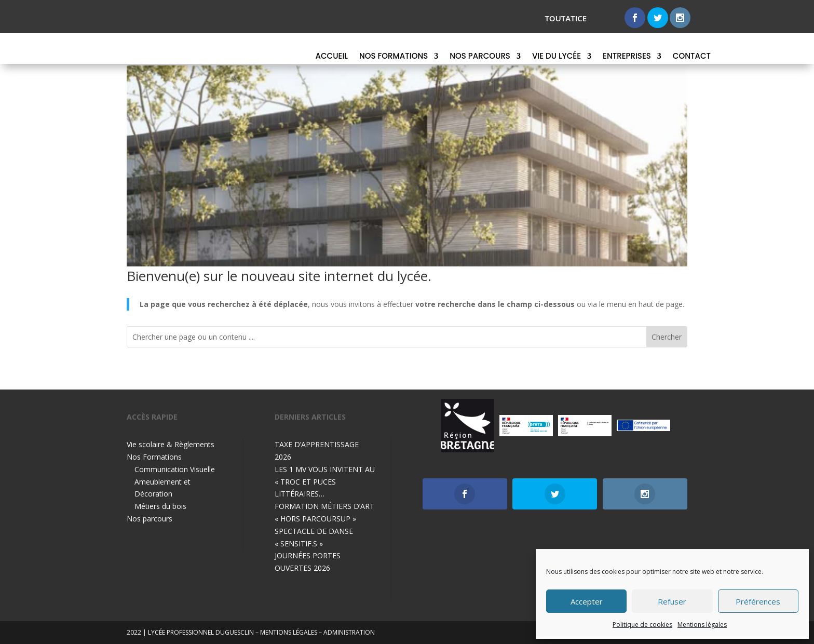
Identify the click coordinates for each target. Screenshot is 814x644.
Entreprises (627, 57)
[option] (467, 426)
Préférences (758, 601)
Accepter (587, 601)
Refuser (672, 601)
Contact (692, 57)
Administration (349, 632)
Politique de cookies (642, 625)
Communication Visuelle (175, 469)
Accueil (332, 57)
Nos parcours (480, 57)
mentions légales (289, 632)
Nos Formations (394, 57)
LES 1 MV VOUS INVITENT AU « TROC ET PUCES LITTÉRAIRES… (325, 482)
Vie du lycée (557, 57)
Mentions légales (702, 625)
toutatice (566, 18)
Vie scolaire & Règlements (171, 444)
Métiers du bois (160, 506)
